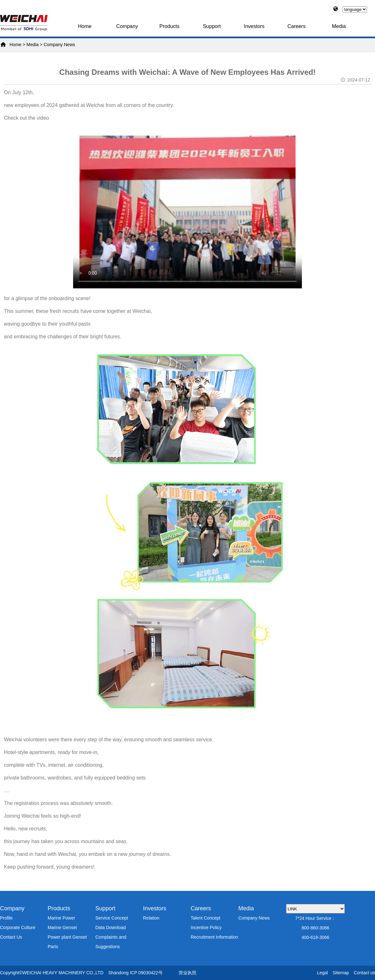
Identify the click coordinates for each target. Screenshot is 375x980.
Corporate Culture (18, 927)
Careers (297, 26)
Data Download (111, 927)
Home (85, 26)
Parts (53, 947)
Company (127, 26)
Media (339, 26)
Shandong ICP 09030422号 (136, 973)
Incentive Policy (206, 927)
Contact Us (11, 937)
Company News (59, 45)
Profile (6, 918)
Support (212, 26)
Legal (322, 973)
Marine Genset (62, 927)
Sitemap (341, 973)
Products (170, 26)
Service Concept (112, 918)
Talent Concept (205, 918)
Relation (151, 918)
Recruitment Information (214, 937)
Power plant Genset (67, 937)
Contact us (364, 973)
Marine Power (61, 918)
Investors (254, 26)
